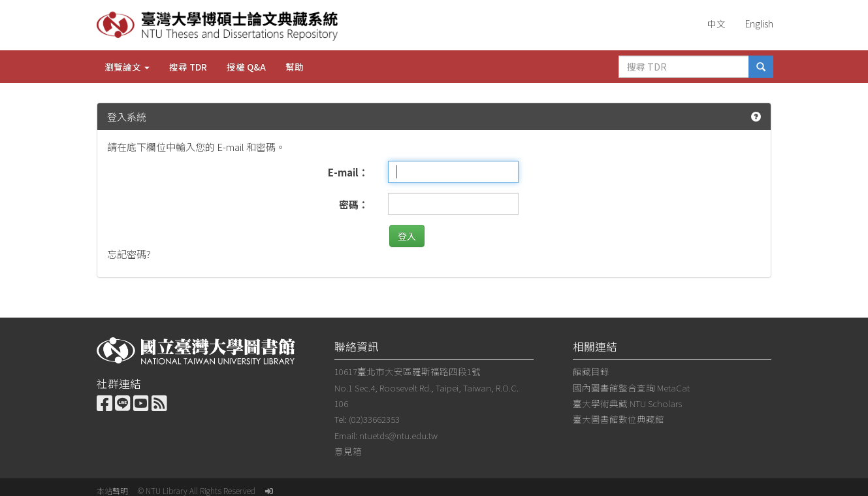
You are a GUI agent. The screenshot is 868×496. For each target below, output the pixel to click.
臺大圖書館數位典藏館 (619, 419)
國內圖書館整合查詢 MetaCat (631, 388)
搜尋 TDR (188, 67)
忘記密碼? (129, 254)
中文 (716, 24)
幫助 (295, 67)
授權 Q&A (246, 67)
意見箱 (348, 451)
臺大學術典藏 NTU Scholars (627, 403)
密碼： (354, 204)
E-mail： (348, 172)
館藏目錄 (591, 371)
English (759, 24)
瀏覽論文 (127, 67)
